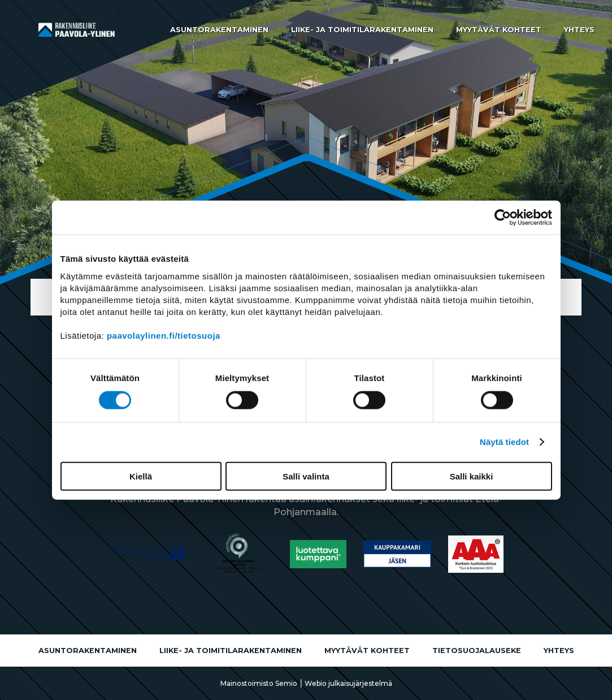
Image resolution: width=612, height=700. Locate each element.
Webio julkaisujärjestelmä (348, 683)
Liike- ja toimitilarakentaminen (362, 30)
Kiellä (141, 476)
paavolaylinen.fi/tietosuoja (164, 335)
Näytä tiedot (504, 442)
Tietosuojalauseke (477, 651)
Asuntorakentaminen (219, 30)
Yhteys (579, 30)
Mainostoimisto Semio (259, 683)
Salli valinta (306, 476)
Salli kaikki (472, 476)
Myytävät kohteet (499, 30)
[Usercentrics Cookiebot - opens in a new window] (503, 218)
